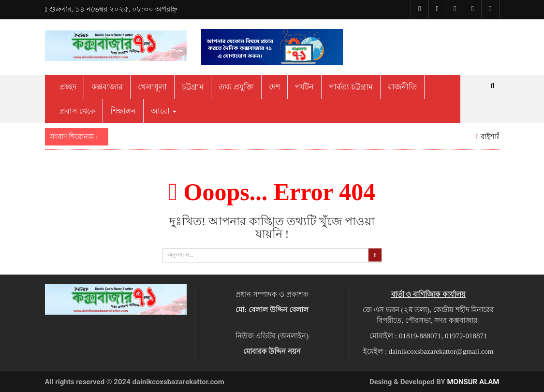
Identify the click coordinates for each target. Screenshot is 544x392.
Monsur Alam (473, 382)
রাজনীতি (402, 87)
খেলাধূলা (152, 87)
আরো (164, 111)
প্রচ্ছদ (68, 87)
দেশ (274, 87)
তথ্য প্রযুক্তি (236, 87)
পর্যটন (304, 87)
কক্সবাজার (107, 87)
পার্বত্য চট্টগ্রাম (351, 87)
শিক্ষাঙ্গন (123, 111)
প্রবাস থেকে (77, 111)
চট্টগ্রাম (193, 87)
